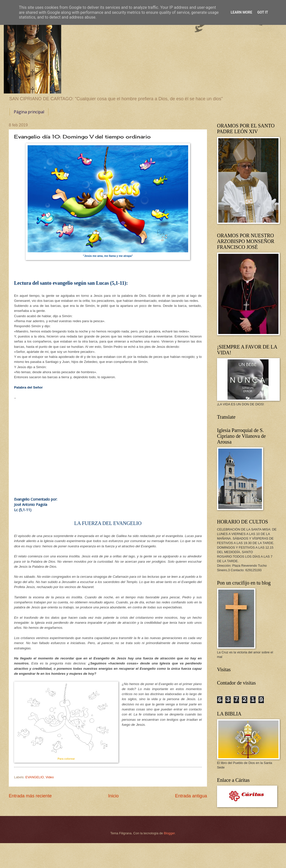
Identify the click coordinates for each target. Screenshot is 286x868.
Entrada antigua (191, 796)
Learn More (241, 12)
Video (50, 777)
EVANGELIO (34, 777)
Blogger (169, 833)
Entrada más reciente (30, 796)
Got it (263, 12)
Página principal (29, 112)
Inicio (113, 796)
